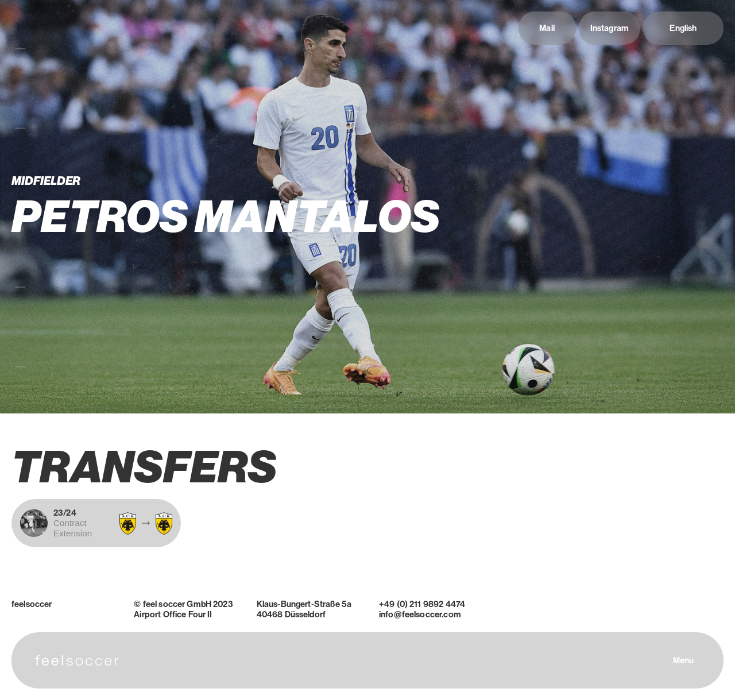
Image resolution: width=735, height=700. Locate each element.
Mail (547, 28)
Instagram (610, 28)
